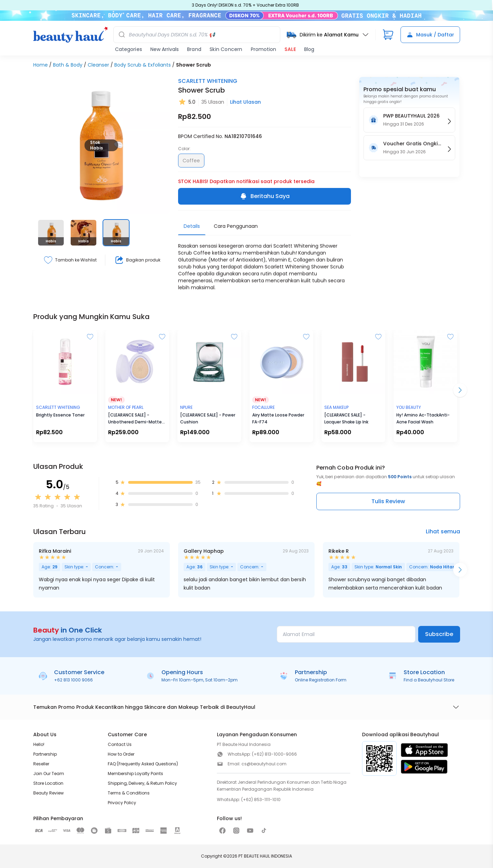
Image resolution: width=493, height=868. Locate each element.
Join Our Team (49, 774)
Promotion (263, 49)
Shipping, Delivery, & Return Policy (142, 783)
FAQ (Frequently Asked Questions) (143, 764)
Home (41, 65)
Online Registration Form (321, 680)
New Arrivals (165, 49)
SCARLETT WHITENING (208, 81)
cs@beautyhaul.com (264, 764)
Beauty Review (49, 793)
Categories (129, 49)
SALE (290, 49)
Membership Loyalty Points (135, 774)
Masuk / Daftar (430, 35)
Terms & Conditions (129, 793)
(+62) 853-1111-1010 (261, 800)
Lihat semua (443, 531)
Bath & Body (68, 65)
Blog (309, 49)
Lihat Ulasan (245, 102)
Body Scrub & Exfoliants (143, 65)
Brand (194, 49)
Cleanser (98, 65)
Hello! (39, 744)
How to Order (121, 754)
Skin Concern (226, 49)
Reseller (41, 764)
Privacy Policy (122, 803)
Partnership (45, 754)
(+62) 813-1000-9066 (274, 754)
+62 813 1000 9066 (73, 680)
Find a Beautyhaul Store (429, 680)
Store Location (48, 783)
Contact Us (120, 744)
